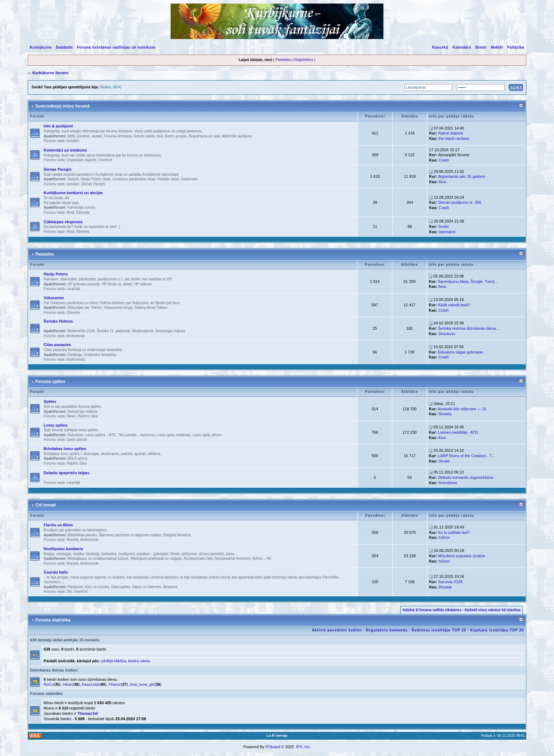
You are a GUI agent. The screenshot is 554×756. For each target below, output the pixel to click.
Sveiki (444, 226)
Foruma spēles (50, 382)
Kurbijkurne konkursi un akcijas (73, 193)
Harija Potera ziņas (95, 179)
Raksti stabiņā (451, 133)
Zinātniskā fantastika (100, 355)
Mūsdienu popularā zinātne (462, 556)
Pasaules (44, 254)
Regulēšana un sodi (204, 136)
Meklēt (497, 47)
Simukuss (447, 334)
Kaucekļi (440, 47)
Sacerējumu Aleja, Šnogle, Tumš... (468, 281)
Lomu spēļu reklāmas (174, 435)
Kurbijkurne (41, 47)
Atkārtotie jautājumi (237, 136)
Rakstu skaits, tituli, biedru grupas (160, 136)
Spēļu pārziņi (77, 440)
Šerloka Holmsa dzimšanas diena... (469, 328)
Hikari (71, 416)
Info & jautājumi (58, 126)
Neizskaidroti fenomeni (233, 558)
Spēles (50, 401)
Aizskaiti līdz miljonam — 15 (462, 409)
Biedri (481, 47)
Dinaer (444, 461)
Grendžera (448, 483)
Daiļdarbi (64, 47)
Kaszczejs (91, 684)
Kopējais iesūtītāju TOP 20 (497, 630)
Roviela (445, 414)
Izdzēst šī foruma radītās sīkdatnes (432, 610)
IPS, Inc (303, 747)
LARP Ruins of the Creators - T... (466, 456)
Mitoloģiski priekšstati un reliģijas (156, 558)
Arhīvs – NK (262, 558)
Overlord (105, 160)
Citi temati (45, 505)
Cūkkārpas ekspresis (63, 222)
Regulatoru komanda (386, 630)
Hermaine (447, 232)
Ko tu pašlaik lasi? (454, 532)
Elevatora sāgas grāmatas (461, 352)
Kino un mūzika (97, 587)
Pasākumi (75, 587)
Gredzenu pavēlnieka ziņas (134, 179)
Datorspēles (121, 587)
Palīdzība (516, 47)
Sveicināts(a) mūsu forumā (62, 106)
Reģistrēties (304, 60)
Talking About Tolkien (151, 308)
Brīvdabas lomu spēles (65, 449)
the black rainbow (454, 138)
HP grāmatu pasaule (84, 284)
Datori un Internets (147, 587)
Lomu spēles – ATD (101, 435)
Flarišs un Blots (58, 525)
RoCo (49, 684)
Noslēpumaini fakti (198, 558)
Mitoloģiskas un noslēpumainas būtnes (98, 558)
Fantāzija (75, 355)
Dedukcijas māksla (170, 331)
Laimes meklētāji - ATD (458, 432)
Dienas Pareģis (58, 169)
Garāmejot (189, 179)
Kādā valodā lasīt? (454, 305)
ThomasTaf (88, 713)
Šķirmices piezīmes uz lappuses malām (130, 535)
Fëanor (115, 684)
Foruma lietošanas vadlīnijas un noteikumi (116, 47)
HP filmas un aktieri (117, 284)
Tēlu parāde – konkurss (136, 435)
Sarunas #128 (451, 582)
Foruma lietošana (118, 136)
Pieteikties (283, 60)
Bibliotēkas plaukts (82, 535)
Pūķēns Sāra (88, 416)
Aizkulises (75, 435)
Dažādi (73, 179)
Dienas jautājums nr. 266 (460, 202)
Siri (69, 591)
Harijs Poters (56, 274)
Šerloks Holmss (58, 321)
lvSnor (444, 537)
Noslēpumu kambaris (63, 549)
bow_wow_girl (142, 684)
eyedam (73, 141)
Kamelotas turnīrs (81, 207)
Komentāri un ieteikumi (65, 150)
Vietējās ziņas (168, 179)
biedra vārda (139, 661)
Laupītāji (73, 289)
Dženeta (83, 212)
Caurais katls (56, 572)
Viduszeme (54, 298)
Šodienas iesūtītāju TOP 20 (439, 630)
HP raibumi (143, 284)
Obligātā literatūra (177, 535)
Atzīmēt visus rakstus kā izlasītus (492, 610)
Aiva (442, 182)
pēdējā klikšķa (114, 661)
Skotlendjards (143, 331)
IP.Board (273, 747)
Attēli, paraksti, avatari (85, 136)
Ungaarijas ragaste (82, 160)
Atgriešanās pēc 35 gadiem (462, 176)
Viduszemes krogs (118, 308)
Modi (71, 212)
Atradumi (170, 587)
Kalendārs (462, 47)
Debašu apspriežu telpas (67, 473)
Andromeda (76, 336)
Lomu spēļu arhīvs (207, 435)
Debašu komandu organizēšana (466, 477)
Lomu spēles (56, 425)
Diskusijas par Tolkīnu (85, 308)
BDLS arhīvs (77, 458)
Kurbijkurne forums (50, 73)
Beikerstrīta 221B (81, 331)
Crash (444, 160)
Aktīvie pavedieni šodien (337, 630)
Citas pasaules (57, 345)
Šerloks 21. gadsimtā (113, 331)
